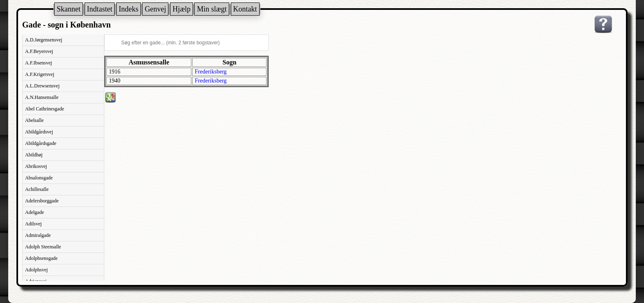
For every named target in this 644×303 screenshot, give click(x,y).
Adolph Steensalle (43, 247)
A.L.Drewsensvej (42, 86)
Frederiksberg (211, 72)
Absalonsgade (39, 178)
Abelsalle (34, 120)
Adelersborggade (42, 201)
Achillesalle (37, 189)
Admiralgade (38, 235)
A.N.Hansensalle (42, 97)
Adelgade (34, 212)
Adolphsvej (36, 270)
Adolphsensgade (41, 258)
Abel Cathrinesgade (45, 109)
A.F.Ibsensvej (39, 63)
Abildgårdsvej (39, 132)
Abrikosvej (36, 166)
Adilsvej (33, 224)
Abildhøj (34, 155)
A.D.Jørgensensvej (44, 40)
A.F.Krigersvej (40, 74)
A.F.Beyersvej (39, 51)
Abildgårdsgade (41, 143)
